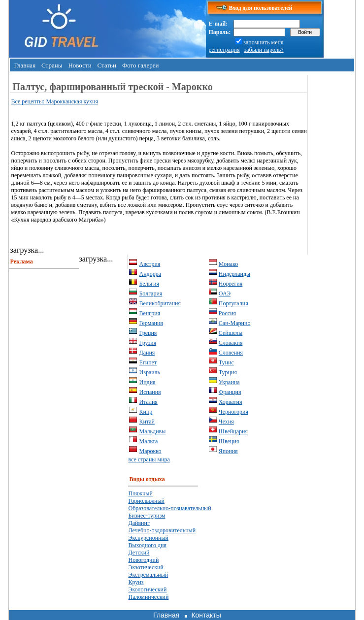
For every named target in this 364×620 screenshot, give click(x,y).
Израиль (149, 372)
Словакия (231, 343)
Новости (80, 65)
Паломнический (148, 597)
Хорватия (231, 402)
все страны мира (149, 459)
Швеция (229, 441)
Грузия (148, 343)
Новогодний (143, 560)
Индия (147, 382)
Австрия (149, 264)
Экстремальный (148, 575)
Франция (230, 392)
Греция (148, 333)
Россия (227, 313)
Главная (25, 65)
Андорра (150, 274)
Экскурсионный (148, 538)
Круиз (136, 582)
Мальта (148, 441)
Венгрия (149, 313)
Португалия (233, 303)
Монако (228, 264)
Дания (147, 353)
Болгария (150, 294)
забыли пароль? (264, 50)
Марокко (150, 451)
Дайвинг (139, 523)
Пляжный (140, 493)
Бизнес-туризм (147, 516)
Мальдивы (152, 431)
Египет (148, 362)
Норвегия (231, 284)
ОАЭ (225, 294)
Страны (52, 65)
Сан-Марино (235, 323)
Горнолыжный (146, 501)
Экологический (147, 589)
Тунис (226, 362)
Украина (229, 382)
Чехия (226, 422)
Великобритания (160, 303)
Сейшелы (231, 333)
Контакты (206, 615)
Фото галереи (141, 65)
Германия (151, 323)
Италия (148, 402)
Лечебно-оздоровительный (162, 530)
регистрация (224, 50)
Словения (231, 353)
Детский (139, 553)
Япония (228, 451)
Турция (228, 372)
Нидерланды (234, 274)
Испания (150, 392)
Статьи (107, 65)
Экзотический (146, 567)
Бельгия (149, 284)
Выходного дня (147, 545)
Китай (147, 422)
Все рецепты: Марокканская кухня (54, 101)
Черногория (233, 412)
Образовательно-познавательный (169, 508)
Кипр (146, 412)
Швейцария (233, 431)
